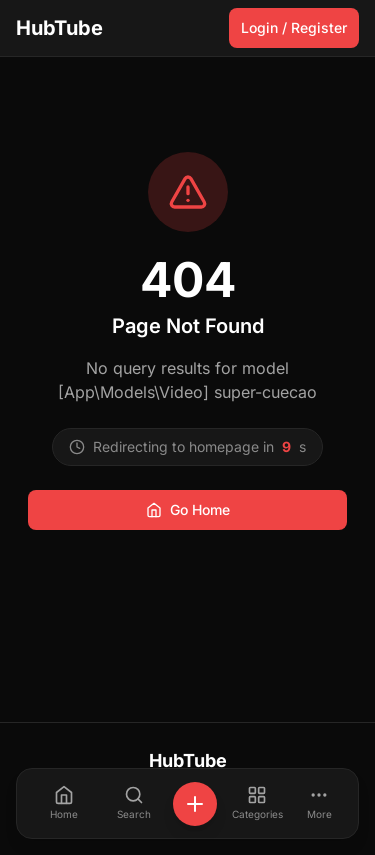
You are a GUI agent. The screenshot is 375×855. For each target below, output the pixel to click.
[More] (319, 803)
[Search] (134, 803)
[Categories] (257, 803)
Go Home (188, 509)
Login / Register (294, 27)
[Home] (64, 803)
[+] (195, 804)
